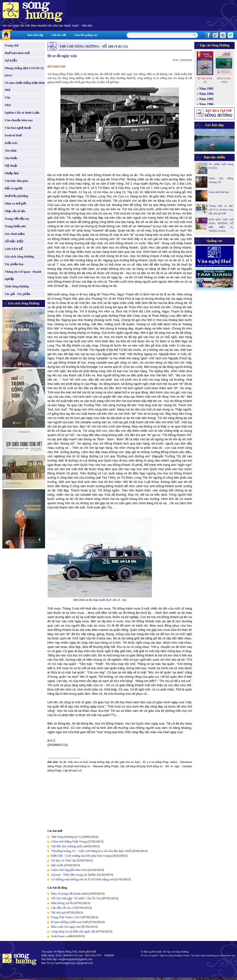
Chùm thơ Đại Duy (219, 192)
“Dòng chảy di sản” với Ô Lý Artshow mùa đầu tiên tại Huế (221, 209)
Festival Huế (13, 135)
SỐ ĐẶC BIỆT (14, 241)
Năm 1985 (206, 99)
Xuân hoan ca (59, 936)
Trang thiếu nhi (15, 226)
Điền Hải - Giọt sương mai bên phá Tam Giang (81, 856)
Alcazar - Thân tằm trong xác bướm (74, 875)
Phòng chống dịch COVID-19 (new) (24, 72)
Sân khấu (11, 158)
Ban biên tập (35, 35)
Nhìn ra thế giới (15, 203)
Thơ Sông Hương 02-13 (66, 837)
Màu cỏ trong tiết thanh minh (69, 893)
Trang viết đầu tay (17, 219)
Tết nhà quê (58, 912)
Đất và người (14, 188)
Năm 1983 (206, 89)
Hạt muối (57, 865)
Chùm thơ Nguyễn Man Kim (69, 870)
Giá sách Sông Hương (19, 256)
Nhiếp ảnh (12, 173)
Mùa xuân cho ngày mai (66, 927)
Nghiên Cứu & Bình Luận (22, 113)
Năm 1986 (206, 104)
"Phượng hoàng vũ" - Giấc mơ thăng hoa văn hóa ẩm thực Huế (91, 851)
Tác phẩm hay (14, 264)
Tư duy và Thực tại (63, 860)
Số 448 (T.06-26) (205, 80)
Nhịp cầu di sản (15, 211)
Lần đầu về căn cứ (63, 908)
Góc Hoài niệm (15, 234)
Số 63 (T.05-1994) (224, 80)
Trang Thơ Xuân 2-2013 (66, 917)
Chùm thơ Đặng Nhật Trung (69, 841)
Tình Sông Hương (17, 286)
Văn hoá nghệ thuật (18, 128)
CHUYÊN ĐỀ (14, 249)
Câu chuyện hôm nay (19, 120)
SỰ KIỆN (11, 60)
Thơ (8, 105)
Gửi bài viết (59, 35)
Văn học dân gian (16, 181)
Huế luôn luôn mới (17, 53)
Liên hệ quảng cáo (86, 35)
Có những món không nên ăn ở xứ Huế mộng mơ (82, 879)
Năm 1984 (206, 94)
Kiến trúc (11, 143)
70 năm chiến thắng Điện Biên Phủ (25, 86)
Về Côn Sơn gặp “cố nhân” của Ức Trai (76, 898)
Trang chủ (12, 45)
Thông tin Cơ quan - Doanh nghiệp (23, 275)
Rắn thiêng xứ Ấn (62, 903)
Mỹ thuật (11, 166)
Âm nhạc (11, 150)
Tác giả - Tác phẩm (18, 294)
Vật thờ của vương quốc (67, 846)
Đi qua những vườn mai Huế (69, 922)
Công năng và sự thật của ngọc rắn (73, 931)
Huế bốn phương (16, 196)
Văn (7, 97)
